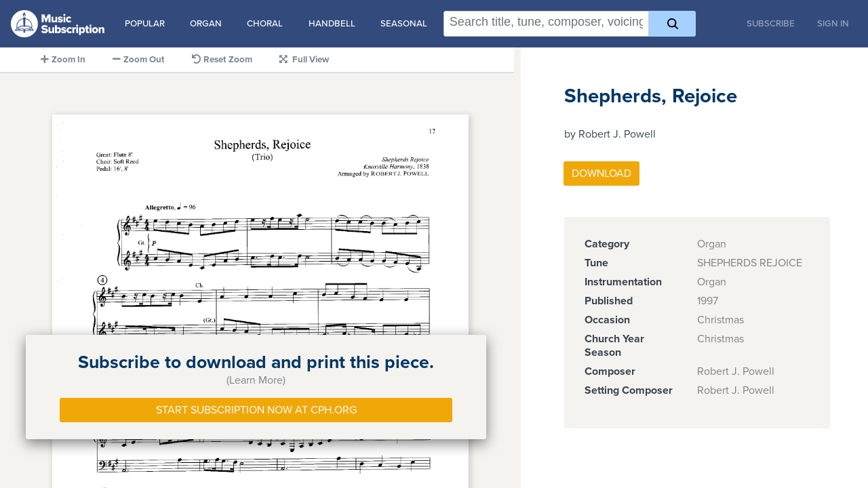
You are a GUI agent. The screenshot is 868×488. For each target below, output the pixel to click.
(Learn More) (256, 380)
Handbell (332, 24)
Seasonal (404, 24)
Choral (265, 24)
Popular (145, 24)
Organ (206, 24)
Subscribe (771, 24)
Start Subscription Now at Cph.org (256, 410)
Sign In (833, 24)
